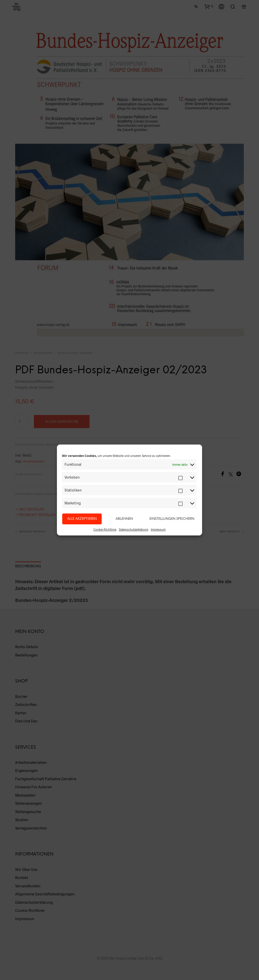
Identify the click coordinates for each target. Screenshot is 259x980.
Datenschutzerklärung (134, 529)
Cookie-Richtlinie (105, 529)
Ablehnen (124, 519)
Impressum (158, 529)
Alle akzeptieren (82, 519)
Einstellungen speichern (172, 519)
